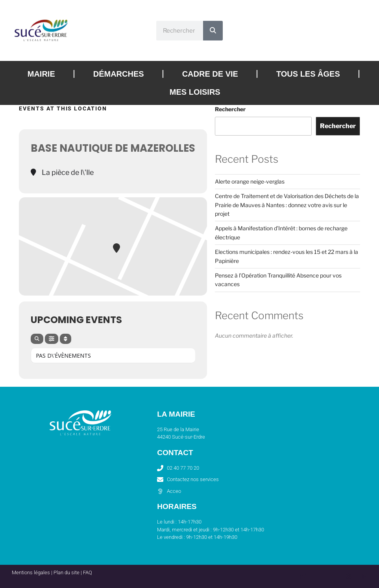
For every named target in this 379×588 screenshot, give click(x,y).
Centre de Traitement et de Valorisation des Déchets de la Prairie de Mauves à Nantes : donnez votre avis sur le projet (287, 205)
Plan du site (67, 572)
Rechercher (230, 109)
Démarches (119, 74)
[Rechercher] (213, 31)
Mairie (41, 74)
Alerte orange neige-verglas (250, 181)
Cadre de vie (210, 74)
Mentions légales (31, 572)
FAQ (88, 572)
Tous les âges (308, 74)
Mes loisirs (195, 92)
